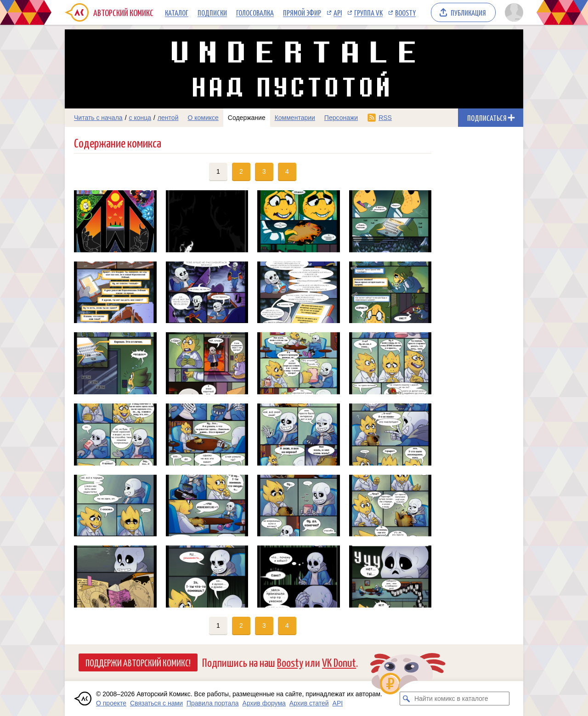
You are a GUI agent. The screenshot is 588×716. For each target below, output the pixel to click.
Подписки (212, 12)
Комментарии (295, 118)
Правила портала (213, 703)
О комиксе (203, 118)
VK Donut (339, 662)
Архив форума (264, 703)
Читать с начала (98, 118)
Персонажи (341, 118)
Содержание (247, 118)
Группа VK (368, 12)
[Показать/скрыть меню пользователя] (512, 12)
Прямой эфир (302, 12)
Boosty (405, 12)
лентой (168, 118)
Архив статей (309, 703)
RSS (385, 118)
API (338, 12)
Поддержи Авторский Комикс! (138, 662)
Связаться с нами (156, 703)
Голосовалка (255, 12)
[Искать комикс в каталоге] (407, 699)
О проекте (111, 703)
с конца (140, 118)
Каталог (177, 12)
